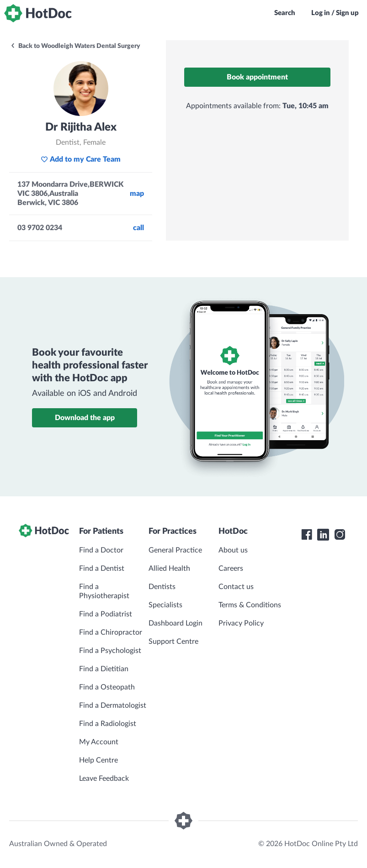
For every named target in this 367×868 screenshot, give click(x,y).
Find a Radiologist (108, 724)
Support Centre (173, 642)
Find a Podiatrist (106, 614)
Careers (231, 568)
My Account (99, 742)
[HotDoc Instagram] (340, 535)
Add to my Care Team (81, 159)
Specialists (165, 605)
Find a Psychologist (110, 651)
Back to (75, 46)
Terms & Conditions (250, 605)
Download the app (85, 418)
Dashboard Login (176, 623)
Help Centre (98, 760)
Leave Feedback (104, 779)
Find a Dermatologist (113, 705)
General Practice (175, 550)
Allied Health (169, 568)
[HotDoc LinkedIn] (323, 535)
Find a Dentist (102, 568)
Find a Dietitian (104, 669)
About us (233, 550)
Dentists (162, 587)
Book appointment (257, 77)
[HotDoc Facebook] (307, 535)
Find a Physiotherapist (104, 591)
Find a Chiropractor (111, 632)
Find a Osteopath (107, 687)
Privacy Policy (241, 623)
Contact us (236, 587)
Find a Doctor (101, 550)
